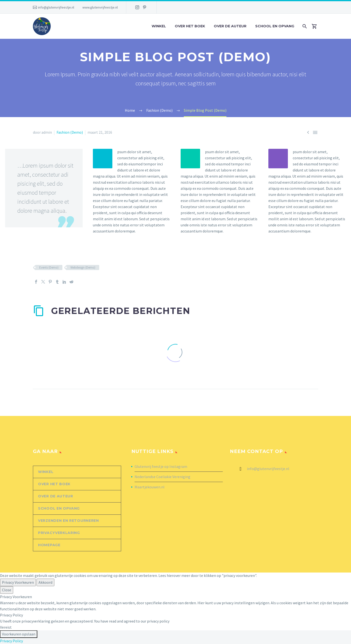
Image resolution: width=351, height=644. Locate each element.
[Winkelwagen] (316, 26)
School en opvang (275, 26)
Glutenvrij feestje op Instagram (161, 466)
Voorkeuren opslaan (19, 634)
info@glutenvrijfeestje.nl (56, 7)
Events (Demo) (49, 267)
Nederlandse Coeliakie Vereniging (162, 477)
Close (7, 590)
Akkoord (45, 582)
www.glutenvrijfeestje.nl (100, 7)
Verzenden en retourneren (68, 521)
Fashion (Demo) (70, 132)
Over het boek (190, 26)
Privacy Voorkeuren (18, 582)
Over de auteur (230, 26)
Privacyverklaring (59, 533)
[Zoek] (304, 26)
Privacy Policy (11, 641)
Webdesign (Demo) (83, 267)
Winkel (159, 26)
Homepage (49, 545)
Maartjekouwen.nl (150, 487)
